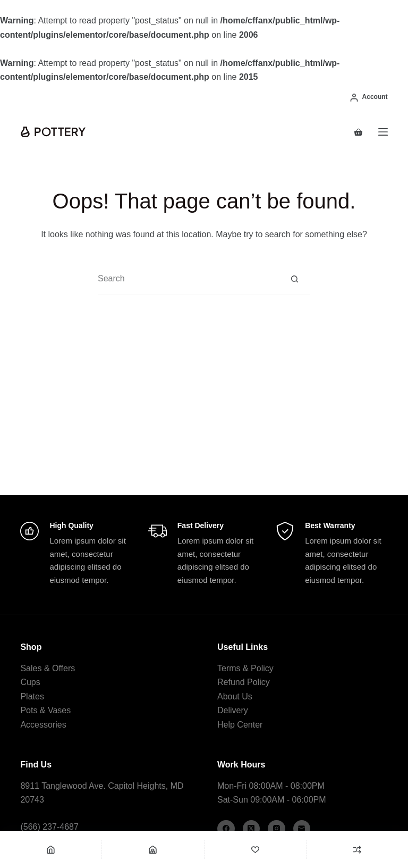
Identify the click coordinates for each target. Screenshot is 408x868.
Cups (30, 682)
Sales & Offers (48, 668)
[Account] (369, 97)
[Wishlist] (255, 849)
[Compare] (357, 849)
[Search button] (295, 279)
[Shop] (153, 849)
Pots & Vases (45, 710)
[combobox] (188, 279)
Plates (32, 696)
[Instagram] (277, 829)
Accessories (43, 725)
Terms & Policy (245, 668)
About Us (235, 696)
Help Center (240, 725)
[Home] (51, 849)
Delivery (233, 710)
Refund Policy (244, 682)
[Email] (302, 829)
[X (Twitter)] (252, 829)
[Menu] (383, 132)
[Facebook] (226, 829)
